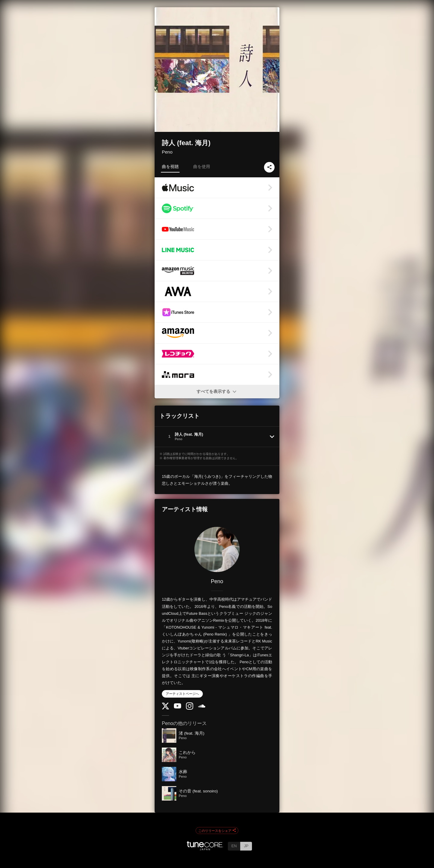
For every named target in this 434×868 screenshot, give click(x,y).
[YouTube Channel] (178, 707)
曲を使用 (202, 166)
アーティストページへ (182, 694)
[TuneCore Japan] (205, 849)
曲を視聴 (170, 166)
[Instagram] (190, 708)
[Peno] (217, 549)
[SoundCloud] (202, 706)
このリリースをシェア (217, 831)
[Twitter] (165, 708)
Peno (167, 152)
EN (234, 846)
